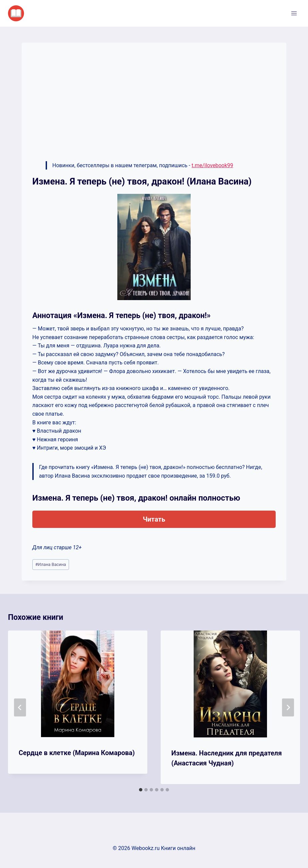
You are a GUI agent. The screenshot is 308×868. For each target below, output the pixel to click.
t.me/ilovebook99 (212, 165)
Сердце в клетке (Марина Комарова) (77, 753)
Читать (154, 519)
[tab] (141, 790)
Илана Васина (51, 564)
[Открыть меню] (294, 13)
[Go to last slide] (20, 707)
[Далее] (288, 707)
